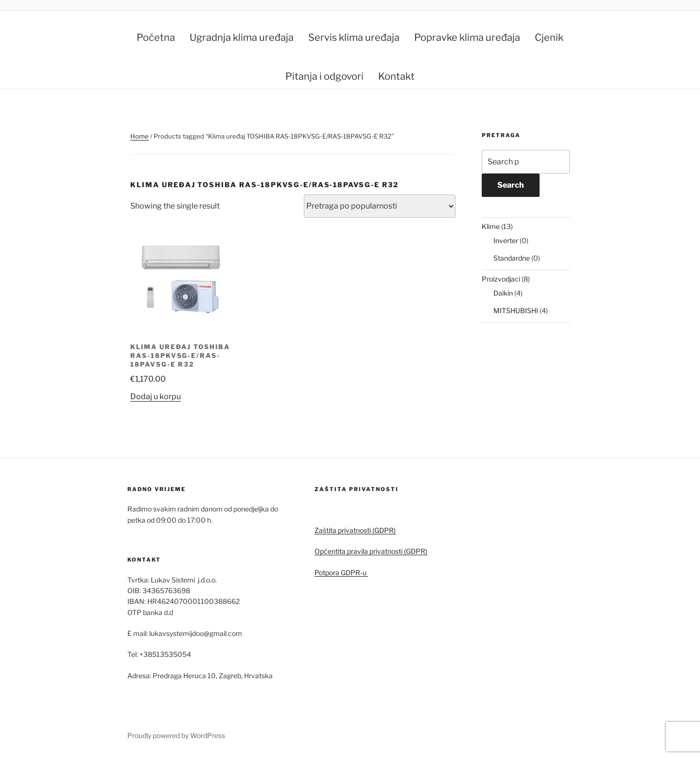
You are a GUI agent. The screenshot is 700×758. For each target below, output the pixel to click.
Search (511, 185)
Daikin (503, 293)
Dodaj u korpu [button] (156, 397)
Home (140, 136)
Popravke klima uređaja (467, 37)
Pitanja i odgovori (324, 76)
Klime (491, 226)
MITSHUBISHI (516, 310)
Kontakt (396, 76)
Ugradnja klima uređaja (242, 37)
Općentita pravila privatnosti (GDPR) (371, 551)
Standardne (512, 258)
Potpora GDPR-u (341, 573)
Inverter (506, 240)
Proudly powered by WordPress (176, 735)
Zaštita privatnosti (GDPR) (355, 530)
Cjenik (549, 37)
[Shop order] (380, 206)
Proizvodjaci (501, 279)
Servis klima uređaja (354, 37)
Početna (156, 37)
